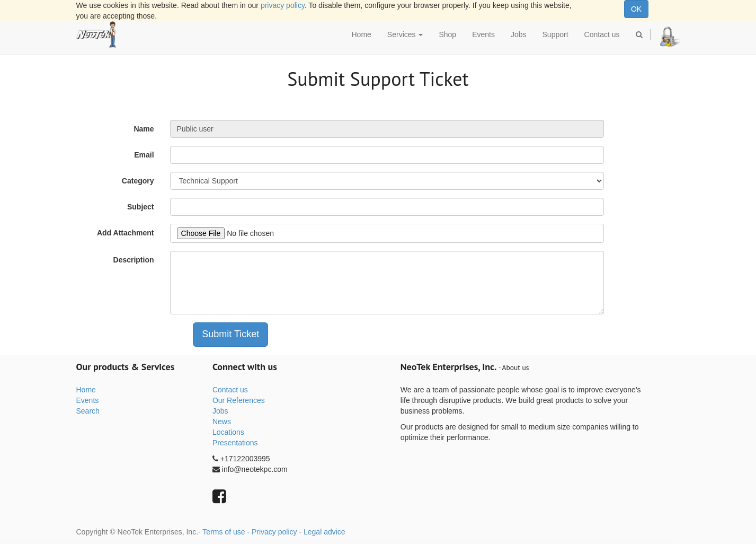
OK (636, 9)
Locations (228, 432)
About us (516, 367)
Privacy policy (274, 532)
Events (88, 400)
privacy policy (283, 5)
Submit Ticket (230, 334)
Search (88, 411)
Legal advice (324, 532)
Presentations (235, 443)
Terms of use (224, 532)
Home (86, 390)
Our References (239, 400)
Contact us (230, 390)
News (222, 422)
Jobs (220, 411)
